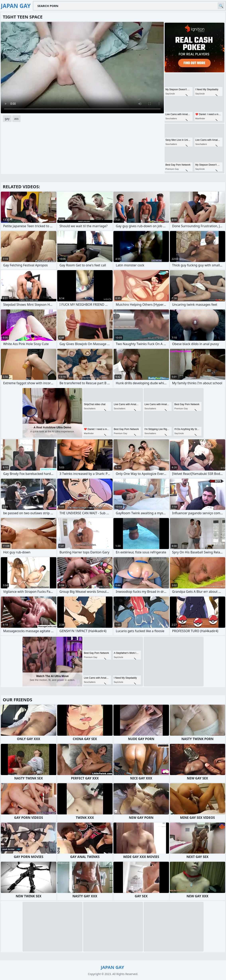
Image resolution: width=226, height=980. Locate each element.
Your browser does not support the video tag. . (82, 68)
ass (16, 119)
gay (7, 119)
